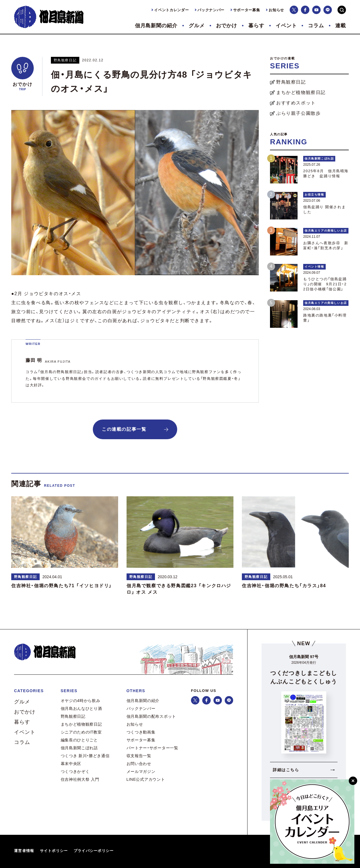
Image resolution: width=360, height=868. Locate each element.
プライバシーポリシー (94, 851)
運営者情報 (24, 851)
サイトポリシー (54, 851)
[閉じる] (353, 781)
